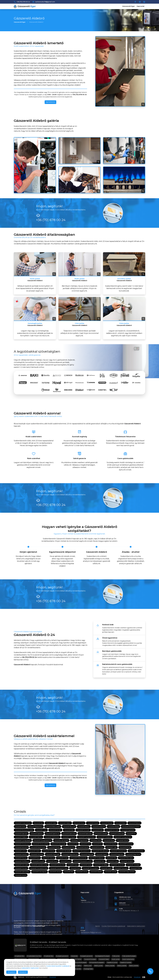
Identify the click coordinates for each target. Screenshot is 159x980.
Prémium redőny (76, 966)
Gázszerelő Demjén (55, 830)
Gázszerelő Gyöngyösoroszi (123, 837)
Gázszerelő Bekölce (107, 823)
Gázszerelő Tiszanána (121, 868)
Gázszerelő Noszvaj (21, 858)
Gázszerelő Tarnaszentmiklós (59, 868)
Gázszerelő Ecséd (98, 830)
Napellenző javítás (112, 963)
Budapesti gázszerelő (62, 956)
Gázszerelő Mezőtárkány (136, 851)
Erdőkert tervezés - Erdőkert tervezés (48, 942)
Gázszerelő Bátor (121, 823)
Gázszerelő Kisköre (83, 847)
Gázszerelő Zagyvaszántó (127, 872)
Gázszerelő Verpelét (96, 872)
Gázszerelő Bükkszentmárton (131, 827)
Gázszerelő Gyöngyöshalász (86, 837)
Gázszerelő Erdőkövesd (117, 833)
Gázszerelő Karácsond (126, 844)
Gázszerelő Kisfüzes (54, 847)
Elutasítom (23, 972)
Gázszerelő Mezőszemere (118, 851)
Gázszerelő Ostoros (48, 858)
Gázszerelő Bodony (84, 827)
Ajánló (97, 926)
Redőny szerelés (122, 966)
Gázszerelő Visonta (82, 872)
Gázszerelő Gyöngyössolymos (42, 840)
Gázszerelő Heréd (96, 840)
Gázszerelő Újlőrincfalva (22, 872)
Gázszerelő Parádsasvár (97, 858)
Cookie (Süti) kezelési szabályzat (113, 926)
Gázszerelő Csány (41, 830)
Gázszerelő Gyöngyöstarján (79, 840)
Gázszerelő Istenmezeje (58, 844)
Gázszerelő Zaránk (21, 875)
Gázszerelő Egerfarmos (53, 833)
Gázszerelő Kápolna (111, 844)
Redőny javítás (98, 966)
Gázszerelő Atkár (20, 827)
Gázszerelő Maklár (34, 851)
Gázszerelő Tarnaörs (21, 868)
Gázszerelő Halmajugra (61, 840)
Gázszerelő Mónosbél (37, 854)
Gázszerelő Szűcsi (86, 865)
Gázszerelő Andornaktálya (23, 823)
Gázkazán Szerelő (76, 959)
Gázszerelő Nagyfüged (53, 854)
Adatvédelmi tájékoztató (136, 926)
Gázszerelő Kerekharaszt (38, 847)
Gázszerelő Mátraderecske (100, 851)
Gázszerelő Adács (51, 823)
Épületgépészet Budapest (102, 956)
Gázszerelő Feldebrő (21, 837)
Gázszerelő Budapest (90, 959)
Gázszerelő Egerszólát (85, 833)
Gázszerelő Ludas (111, 847)
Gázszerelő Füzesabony (105, 837)
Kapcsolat (141, 6)
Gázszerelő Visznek (111, 872)
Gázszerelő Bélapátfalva (35, 827)
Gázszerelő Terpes (106, 868)
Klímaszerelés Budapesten (97, 963)
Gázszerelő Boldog (113, 827)
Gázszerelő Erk (131, 833)
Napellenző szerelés (126, 963)
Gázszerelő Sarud (65, 861)
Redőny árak (88, 966)
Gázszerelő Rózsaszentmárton (83, 861)
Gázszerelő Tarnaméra (117, 865)
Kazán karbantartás (128, 959)
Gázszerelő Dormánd (112, 830)
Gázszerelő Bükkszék (99, 827)
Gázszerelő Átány (79, 823)
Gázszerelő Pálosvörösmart (79, 858)
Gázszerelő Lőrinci (21, 851)
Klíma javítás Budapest (80, 963)
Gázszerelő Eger (128, 6)
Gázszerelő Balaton (134, 823)
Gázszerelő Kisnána (68, 847)
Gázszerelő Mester (104, 959)
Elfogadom (11, 972)
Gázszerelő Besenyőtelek (53, 827)
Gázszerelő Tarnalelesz (101, 865)
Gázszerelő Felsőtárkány (52, 837)
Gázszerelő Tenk (75, 868)
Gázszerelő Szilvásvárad (57, 865)
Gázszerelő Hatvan (122, 840)
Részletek (53, 977)
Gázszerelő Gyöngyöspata (23, 840)
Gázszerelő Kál (97, 844)
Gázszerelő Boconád (69, 827)
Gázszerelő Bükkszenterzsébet (24, 830)
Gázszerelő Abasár (93, 823)
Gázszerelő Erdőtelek (101, 833)
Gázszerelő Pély (111, 858)
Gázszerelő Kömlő (125, 847)
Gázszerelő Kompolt (97, 847)
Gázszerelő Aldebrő (65, 823)
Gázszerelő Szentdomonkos (39, 865)
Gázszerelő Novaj (35, 858)
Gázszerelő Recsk (52, 861)
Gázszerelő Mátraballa (64, 851)
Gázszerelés (74, 956)
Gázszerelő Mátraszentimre (82, 851)
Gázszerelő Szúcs (73, 865)
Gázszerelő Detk (69, 830)
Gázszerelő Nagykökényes (70, 854)
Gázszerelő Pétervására (126, 858)
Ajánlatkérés (50, 102)
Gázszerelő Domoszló (83, 830)
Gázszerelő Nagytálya (117, 854)
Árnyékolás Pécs (20, 956)
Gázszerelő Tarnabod (133, 865)
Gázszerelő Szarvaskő (22, 865)
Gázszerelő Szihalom (127, 861)
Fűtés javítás (116, 956)
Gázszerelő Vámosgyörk (39, 872)
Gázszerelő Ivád (73, 844)
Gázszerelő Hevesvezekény (41, 844)
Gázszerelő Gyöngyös (69, 837)
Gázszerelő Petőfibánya (22, 861)
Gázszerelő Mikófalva (21, 854)
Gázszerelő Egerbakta (128, 830)
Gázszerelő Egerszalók (69, 833)
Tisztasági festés (88, 969)
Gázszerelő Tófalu (136, 868)
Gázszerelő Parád (62, 858)
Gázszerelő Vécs (69, 872)
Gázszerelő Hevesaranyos (23, 844)
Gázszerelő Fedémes (36, 837)
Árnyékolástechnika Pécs (34, 956)
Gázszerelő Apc (38, 823)
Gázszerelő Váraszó (55, 872)
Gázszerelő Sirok (100, 861)
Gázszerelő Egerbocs (37, 833)
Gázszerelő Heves (109, 840)
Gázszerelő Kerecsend (21, 847)
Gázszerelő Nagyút (102, 854)
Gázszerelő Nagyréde (87, 854)
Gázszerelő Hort (85, 844)
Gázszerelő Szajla (113, 861)
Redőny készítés (110, 966)
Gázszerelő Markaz (49, 851)
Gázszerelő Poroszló (38, 861)
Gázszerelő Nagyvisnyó (133, 854)
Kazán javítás (116, 959)
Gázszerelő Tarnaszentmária (39, 868)
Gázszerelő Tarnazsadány (91, 868)
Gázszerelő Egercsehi (21, 833)
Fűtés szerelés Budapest (129, 956)
